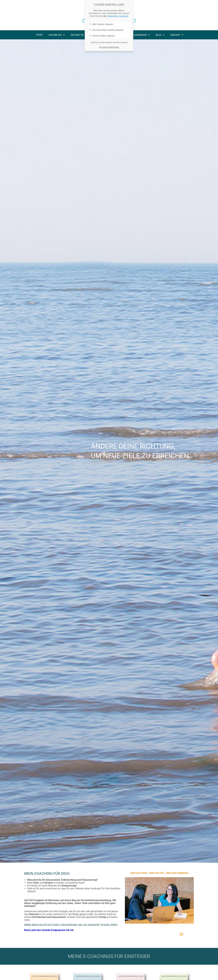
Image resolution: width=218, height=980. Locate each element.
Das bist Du (79, 35)
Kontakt (177, 35)
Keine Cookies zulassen (102, 36)
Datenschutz (113, 16)
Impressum (124, 16)
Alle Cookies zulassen (101, 24)
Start (39, 35)
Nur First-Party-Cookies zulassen (106, 30)
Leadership (142, 35)
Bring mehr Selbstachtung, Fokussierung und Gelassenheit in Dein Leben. (71, 925)
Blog (160, 35)
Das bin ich (57, 35)
